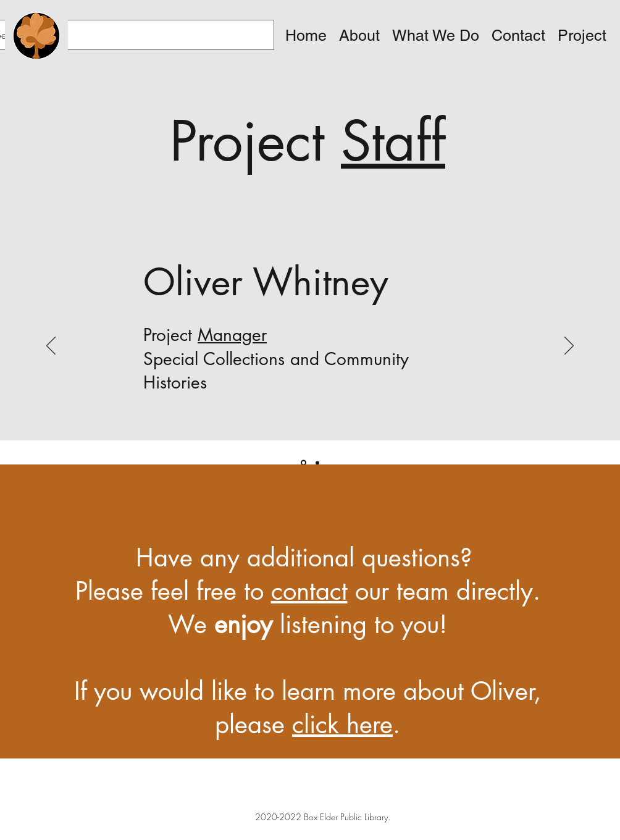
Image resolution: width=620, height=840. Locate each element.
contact (309, 591)
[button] (359, 36)
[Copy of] (317, 463)
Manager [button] (232, 335)
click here (342, 724)
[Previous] (51, 346)
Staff (393, 141)
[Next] (569, 346)
